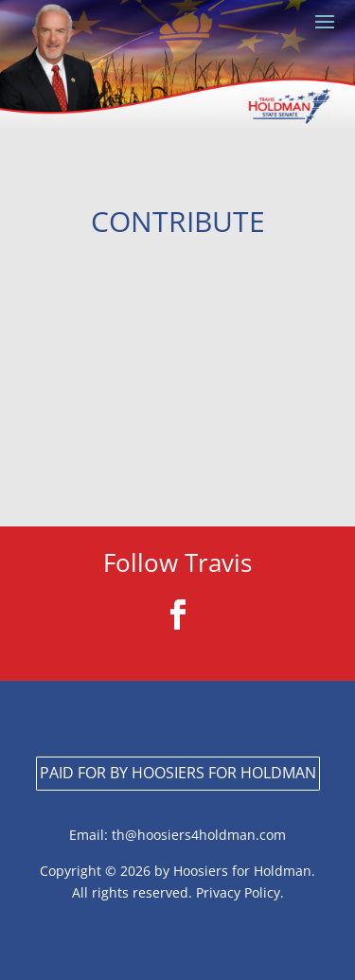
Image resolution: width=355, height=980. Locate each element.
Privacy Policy (236, 892)
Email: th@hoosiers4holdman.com (177, 835)
